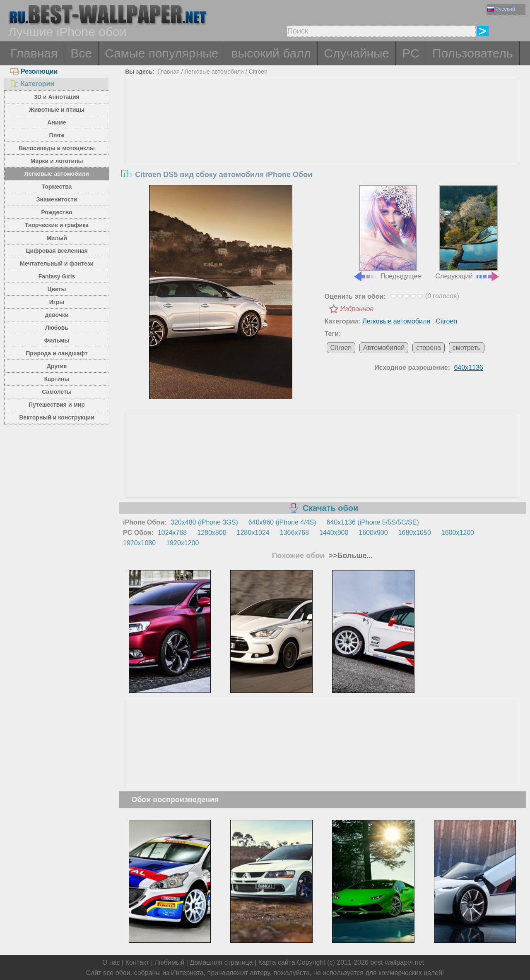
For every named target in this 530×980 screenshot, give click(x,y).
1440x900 (334, 533)
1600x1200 (458, 533)
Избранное (357, 309)
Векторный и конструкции (57, 417)
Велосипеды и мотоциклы (57, 148)
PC (411, 53)
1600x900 (373, 533)
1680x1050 (415, 533)
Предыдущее (387, 232)
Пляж (57, 135)
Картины (57, 379)
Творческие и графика (57, 225)
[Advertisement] (323, 140)
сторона (429, 348)
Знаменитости (57, 199)
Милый (57, 238)
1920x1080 (139, 543)
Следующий (468, 232)
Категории (32, 84)
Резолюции (34, 71)
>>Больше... (350, 556)
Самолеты (57, 392)
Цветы (57, 289)
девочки (57, 315)
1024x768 (172, 533)
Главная (34, 53)
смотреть (467, 348)
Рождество (57, 212)
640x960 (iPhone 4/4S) (282, 522)
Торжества (57, 187)
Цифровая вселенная (57, 251)
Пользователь (473, 53)
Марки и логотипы (57, 161)
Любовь (57, 328)
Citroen (258, 72)
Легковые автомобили (57, 174)
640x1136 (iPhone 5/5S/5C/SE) (373, 522)
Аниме (57, 122)
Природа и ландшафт (57, 353)
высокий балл (271, 53)
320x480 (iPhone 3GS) (204, 522)
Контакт (137, 962)
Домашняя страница (221, 962)
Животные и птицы (57, 110)
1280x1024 (253, 533)
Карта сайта (277, 962)
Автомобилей (384, 348)
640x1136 (468, 368)
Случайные (357, 53)
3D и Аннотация (57, 97)
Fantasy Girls (57, 276)
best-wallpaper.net (397, 962)
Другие (57, 366)
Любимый (169, 962)
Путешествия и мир (57, 405)
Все (81, 53)
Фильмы (57, 340)
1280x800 (212, 533)
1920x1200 (182, 543)
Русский (501, 9)
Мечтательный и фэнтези (57, 264)
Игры (57, 302)
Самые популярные (162, 53)
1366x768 (294, 533)
